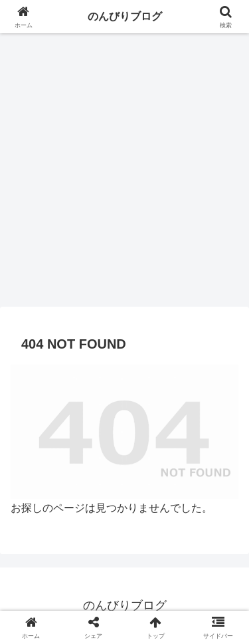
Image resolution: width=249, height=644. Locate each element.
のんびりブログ (125, 16)
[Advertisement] (124, 174)
